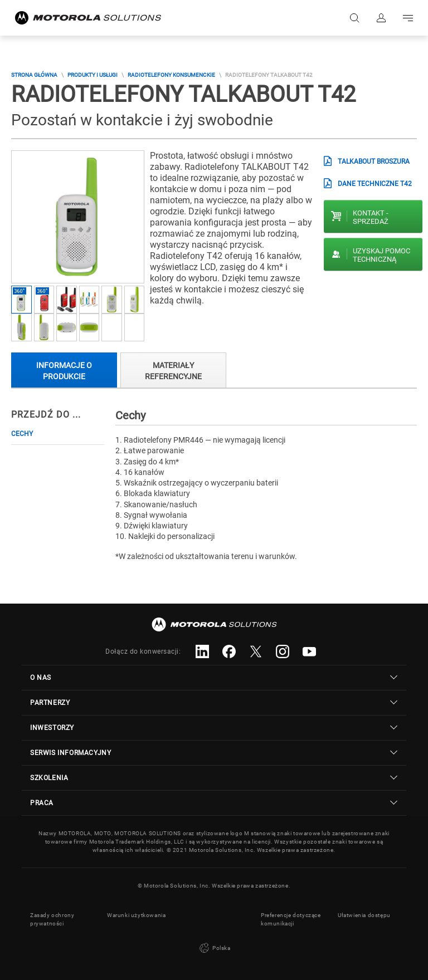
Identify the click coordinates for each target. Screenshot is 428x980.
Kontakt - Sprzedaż (371, 217)
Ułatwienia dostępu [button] (364, 915)
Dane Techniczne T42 (375, 184)
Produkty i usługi (93, 75)
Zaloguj (381, 18)
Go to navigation (408, 18)
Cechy (22, 434)
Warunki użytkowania (136, 915)
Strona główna (34, 75)
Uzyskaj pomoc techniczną (381, 255)
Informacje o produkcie (64, 371)
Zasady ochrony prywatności (52, 919)
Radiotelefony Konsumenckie (171, 75)
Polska (214, 948)
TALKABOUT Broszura (374, 161)
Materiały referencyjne (173, 371)
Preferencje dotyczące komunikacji (291, 919)
